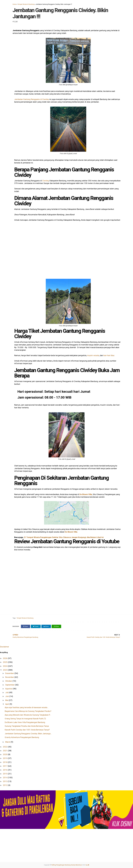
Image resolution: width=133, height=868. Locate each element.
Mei (7, 700)
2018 (5, 762)
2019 (5, 758)
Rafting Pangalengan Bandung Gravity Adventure (67, 865)
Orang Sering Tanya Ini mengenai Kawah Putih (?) (25, 719)
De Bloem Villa (86, 494)
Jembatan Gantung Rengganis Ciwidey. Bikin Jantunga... (28, 734)
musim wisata (93, 355)
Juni (7, 696)
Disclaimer (4, 647)
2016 (5, 770)
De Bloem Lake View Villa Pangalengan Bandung (25, 722)
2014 (5, 778)
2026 (5, 658)
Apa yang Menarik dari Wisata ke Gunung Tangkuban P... (28, 715)
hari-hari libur (109, 355)
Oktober (9, 681)
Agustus (9, 689)
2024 (5, 666)
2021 (5, 751)
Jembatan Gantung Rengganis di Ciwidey (32, 99)
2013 (5, 781)
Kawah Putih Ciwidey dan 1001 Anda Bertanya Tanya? (27, 730)
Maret (8, 742)
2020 (5, 754)
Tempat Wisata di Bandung (26, 4)
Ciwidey (46, 181)
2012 (5, 785)
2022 (5, 747)
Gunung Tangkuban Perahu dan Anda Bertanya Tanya (27, 726)
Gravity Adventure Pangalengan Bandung (22, 737)
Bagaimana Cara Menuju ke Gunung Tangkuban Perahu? (28, 711)
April (7, 704)
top (87, 865)
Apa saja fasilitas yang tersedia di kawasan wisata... (27, 707)
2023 (5, 670)
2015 (5, 774)
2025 (5, 662)
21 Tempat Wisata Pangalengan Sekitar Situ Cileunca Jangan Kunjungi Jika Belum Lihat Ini (64, 537)
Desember (10, 673)
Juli (7, 692)
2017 (5, 766)
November (10, 677)
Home (14, 4)
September (10, 685)
